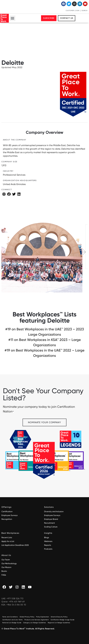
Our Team (6, 560)
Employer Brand (51, 519)
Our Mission (6, 567)
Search (85, 10)
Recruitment (49, 523)
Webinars (48, 541)
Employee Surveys (10, 515)
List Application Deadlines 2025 (15, 545)
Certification (7, 511)
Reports (48, 545)
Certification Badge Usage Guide (62, 620)
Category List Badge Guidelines (35, 623)
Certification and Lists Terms (13, 620)
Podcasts (48, 549)
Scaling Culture (51, 527)
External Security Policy (59, 617)
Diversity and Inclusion (54, 511)
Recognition (7, 519)
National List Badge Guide (12, 623)
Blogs (47, 537)
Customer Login (73, 10)
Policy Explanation (43, 617)
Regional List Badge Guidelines (59, 623)
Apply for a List (8, 541)
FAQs (4, 575)
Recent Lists (7, 537)
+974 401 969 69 (17, 602)
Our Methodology (9, 563)
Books (4, 571)
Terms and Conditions (10, 617)
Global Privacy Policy (27, 617)
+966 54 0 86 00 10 (16, 605)
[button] (13, 18)
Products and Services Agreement (37, 620)
